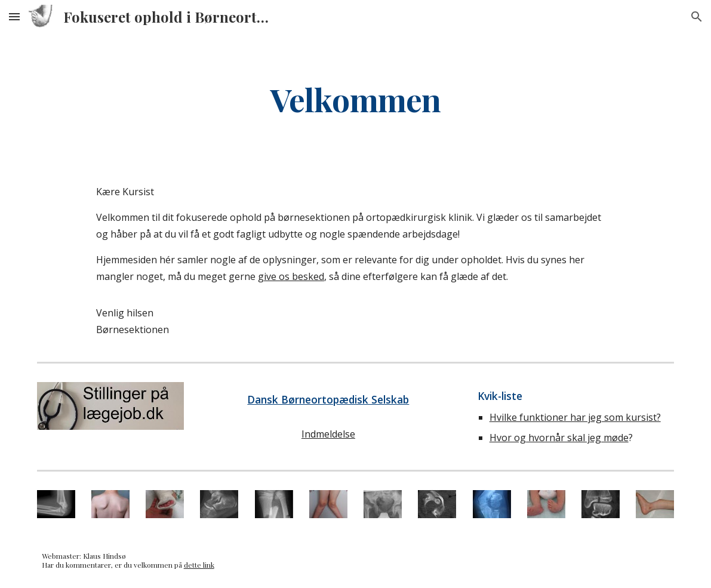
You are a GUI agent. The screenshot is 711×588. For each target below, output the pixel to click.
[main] (356, 99)
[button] (14, 16)
